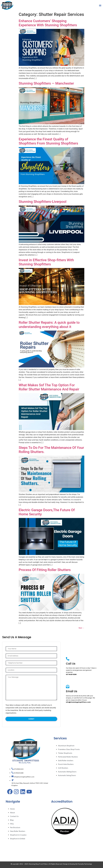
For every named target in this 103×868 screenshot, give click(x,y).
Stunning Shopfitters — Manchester (46, 83)
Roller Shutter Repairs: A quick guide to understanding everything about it (49, 325)
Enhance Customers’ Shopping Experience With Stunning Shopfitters (48, 23)
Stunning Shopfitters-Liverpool (43, 202)
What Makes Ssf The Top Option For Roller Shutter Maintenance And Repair (49, 387)
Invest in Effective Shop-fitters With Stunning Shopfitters (46, 262)
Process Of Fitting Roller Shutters (45, 570)
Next (81, 628)
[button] (100, 5)
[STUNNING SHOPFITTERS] (74, 846)
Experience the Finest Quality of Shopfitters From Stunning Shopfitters (48, 141)
